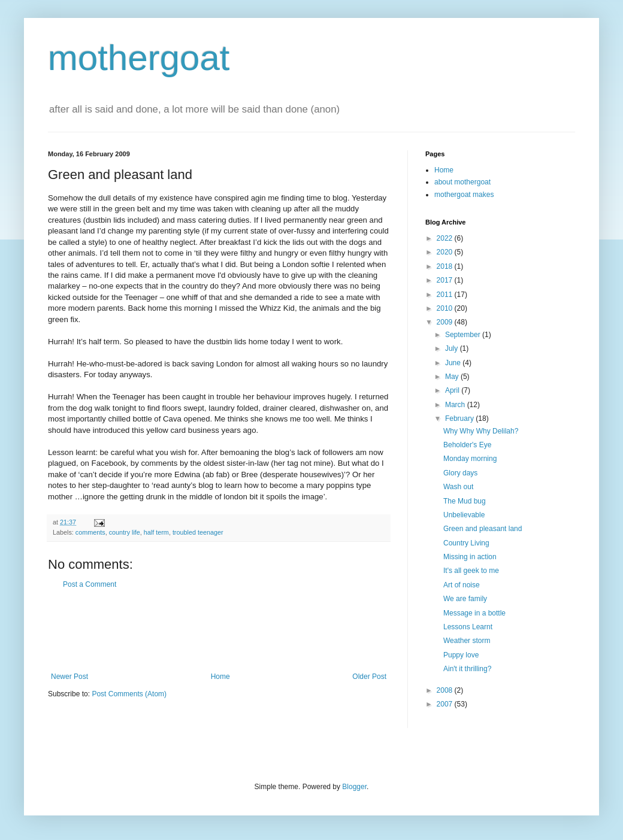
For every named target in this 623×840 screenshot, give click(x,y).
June (454, 363)
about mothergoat (462, 182)
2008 (446, 690)
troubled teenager (198, 532)
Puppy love (461, 655)
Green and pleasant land (483, 529)
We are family (465, 599)
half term (156, 532)
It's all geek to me (471, 571)
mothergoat (139, 58)
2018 (446, 266)
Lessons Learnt (468, 627)
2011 (446, 295)
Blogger (354, 787)
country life (125, 532)
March (456, 405)
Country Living (466, 543)
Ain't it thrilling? (467, 669)
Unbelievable (464, 515)
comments (90, 532)
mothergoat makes (464, 195)
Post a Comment (90, 584)
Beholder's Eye (467, 445)
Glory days (460, 473)
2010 (446, 308)
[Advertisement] (219, 630)
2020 (446, 252)
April (453, 390)
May (453, 377)
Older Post (369, 677)
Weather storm (467, 641)
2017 (446, 280)
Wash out (458, 487)
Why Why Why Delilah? (481, 431)
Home (220, 677)
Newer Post (69, 677)
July (453, 348)
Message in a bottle (474, 613)
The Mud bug (465, 501)
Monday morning (470, 459)
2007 (446, 704)
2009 (446, 322)
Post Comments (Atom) (129, 694)
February (460, 419)
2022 (446, 238)
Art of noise (462, 585)
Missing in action (470, 557)
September (464, 335)
